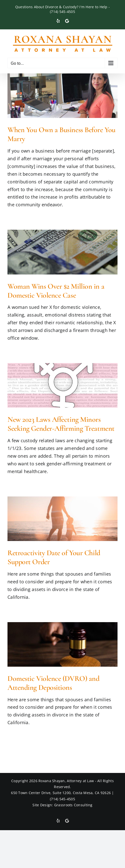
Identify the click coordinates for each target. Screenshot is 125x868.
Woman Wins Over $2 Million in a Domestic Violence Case (56, 291)
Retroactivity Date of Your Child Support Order (54, 557)
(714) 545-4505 (62, 12)
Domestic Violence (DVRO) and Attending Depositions (53, 683)
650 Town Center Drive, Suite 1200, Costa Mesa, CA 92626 (61, 793)
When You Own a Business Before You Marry (62, 134)
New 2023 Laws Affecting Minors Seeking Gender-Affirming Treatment (61, 424)
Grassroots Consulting (73, 805)
